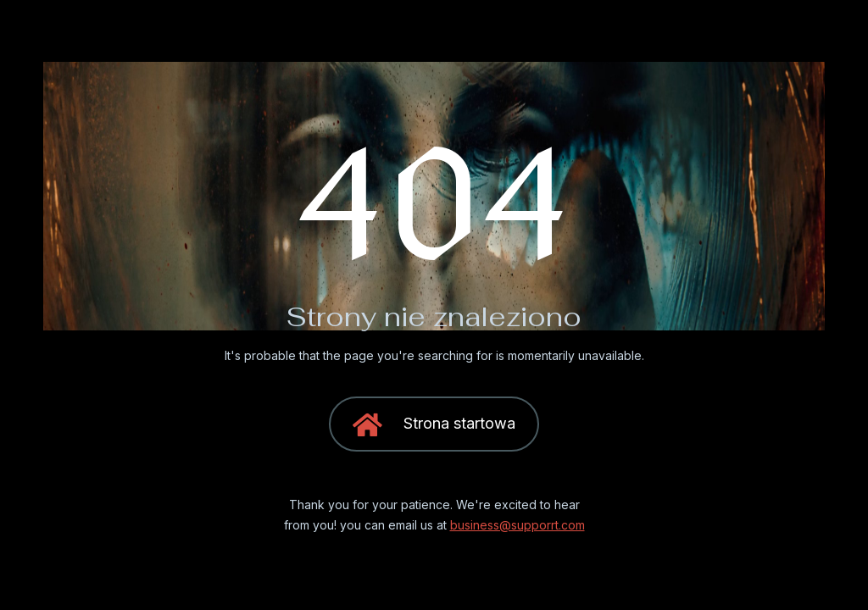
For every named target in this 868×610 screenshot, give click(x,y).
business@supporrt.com (517, 525)
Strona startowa (434, 426)
